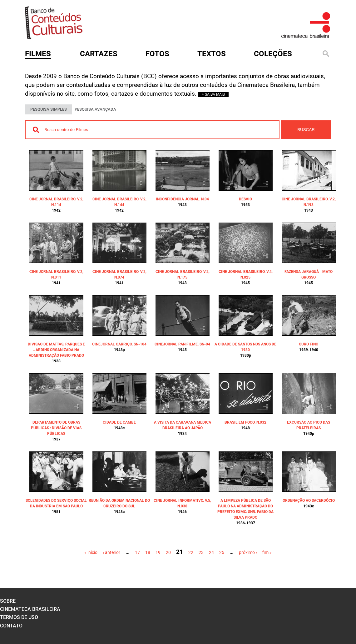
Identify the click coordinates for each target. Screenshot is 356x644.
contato (11, 626)
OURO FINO (309, 344)
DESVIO (245, 199)
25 (222, 552)
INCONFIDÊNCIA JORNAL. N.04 (182, 199)
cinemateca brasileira (30, 609)
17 (137, 552)
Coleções (273, 54)
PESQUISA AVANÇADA (95, 109)
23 (201, 552)
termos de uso (19, 617)
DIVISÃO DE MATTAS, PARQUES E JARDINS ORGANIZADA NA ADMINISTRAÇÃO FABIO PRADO (56, 350)
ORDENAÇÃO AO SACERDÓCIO (309, 501)
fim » (267, 552)
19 (158, 552)
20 (168, 552)
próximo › (248, 552)
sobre (8, 601)
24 (211, 552)
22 (191, 552)
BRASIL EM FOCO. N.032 (245, 422)
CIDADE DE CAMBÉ (119, 422)
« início (91, 552)
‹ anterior (111, 552)
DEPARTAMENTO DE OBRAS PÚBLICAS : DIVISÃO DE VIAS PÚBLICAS (56, 428)
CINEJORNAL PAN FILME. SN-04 (182, 344)
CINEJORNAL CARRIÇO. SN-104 (119, 344)
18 (148, 552)
